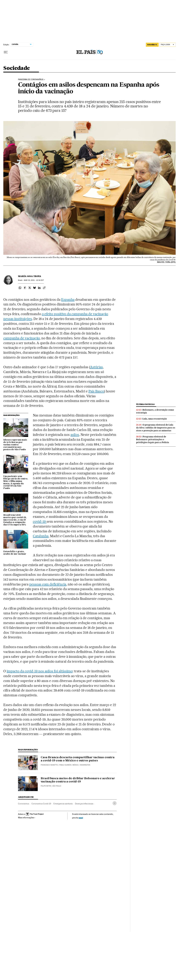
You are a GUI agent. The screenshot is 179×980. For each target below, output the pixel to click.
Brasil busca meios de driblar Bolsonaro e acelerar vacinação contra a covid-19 (78, 780)
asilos (75, 435)
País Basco (96, 391)
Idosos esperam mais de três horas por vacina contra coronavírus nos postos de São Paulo (15, 445)
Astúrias (96, 367)
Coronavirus (24, 804)
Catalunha (41, 536)
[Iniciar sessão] (168, 45)
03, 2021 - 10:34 (34, 280)
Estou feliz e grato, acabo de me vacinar (15, 553)
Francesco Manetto (49, 765)
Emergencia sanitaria (63, 804)
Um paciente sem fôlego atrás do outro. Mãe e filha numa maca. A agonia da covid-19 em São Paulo (16, 482)
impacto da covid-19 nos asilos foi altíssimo (40, 671)
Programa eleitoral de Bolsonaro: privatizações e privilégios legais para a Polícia (153, 439)
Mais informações (27, 818)
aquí (81, 818)
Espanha (68, 300)
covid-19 (40, 521)
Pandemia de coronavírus (31, 80)
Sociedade (17, 68)
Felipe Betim (46, 786)
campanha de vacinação (22, 338)
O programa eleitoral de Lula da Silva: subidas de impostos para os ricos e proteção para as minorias (156, 428)
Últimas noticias (145, 404)
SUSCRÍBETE (152, 45)
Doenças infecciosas (84, 804)
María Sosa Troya (30, 276)
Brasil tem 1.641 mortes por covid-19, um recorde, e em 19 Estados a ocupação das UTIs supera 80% (15, 520)
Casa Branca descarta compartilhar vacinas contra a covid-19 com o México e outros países (78, 759)
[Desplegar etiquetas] (115, 803)
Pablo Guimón (65, 765)
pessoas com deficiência (48, 584)
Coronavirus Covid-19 (41, 804)
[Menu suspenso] (6, 52)
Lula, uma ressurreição (155, 419)
